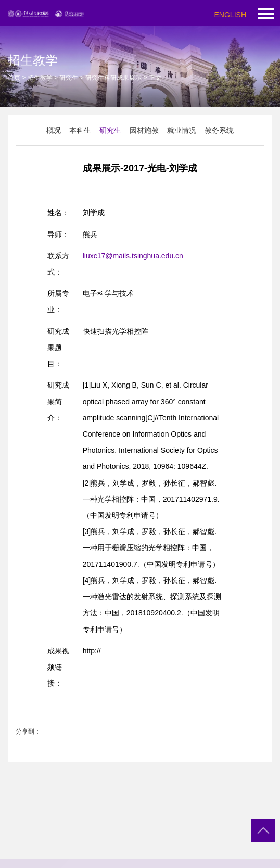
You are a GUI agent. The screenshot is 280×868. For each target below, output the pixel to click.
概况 (54, 130)
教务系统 (219, 130)
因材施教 (144, 130)
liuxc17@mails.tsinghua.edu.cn (133, 256)
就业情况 (182, 130)
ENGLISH (230, 15)
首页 (14, 78)
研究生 (69, 78)
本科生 (80, 130)
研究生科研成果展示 (113, 78)
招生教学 (40, 78)
